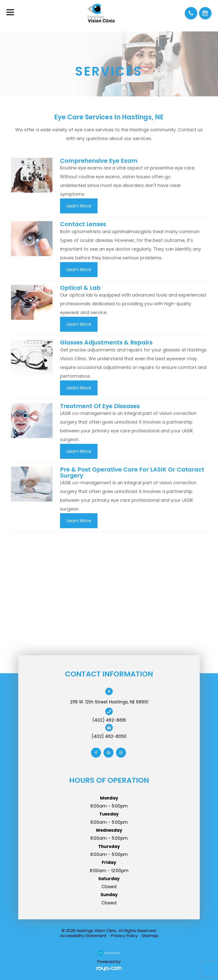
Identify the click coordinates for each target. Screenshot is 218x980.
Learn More (79, 206)
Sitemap (150, 936)
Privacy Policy (124, 936)
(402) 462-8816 (109, 720)
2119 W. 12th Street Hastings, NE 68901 (109, 702)
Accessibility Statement (83, 936)
